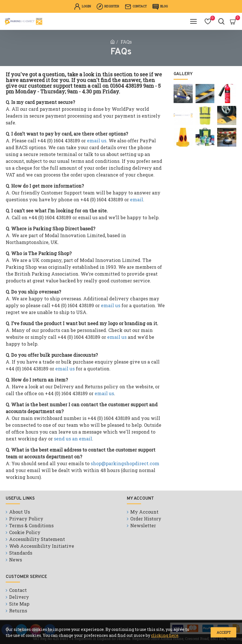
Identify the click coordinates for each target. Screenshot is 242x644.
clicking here (165, 635)
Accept (224, 632)
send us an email (73, 439)
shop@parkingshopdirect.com (125, 463)
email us (97, 141)
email (137, 199)
